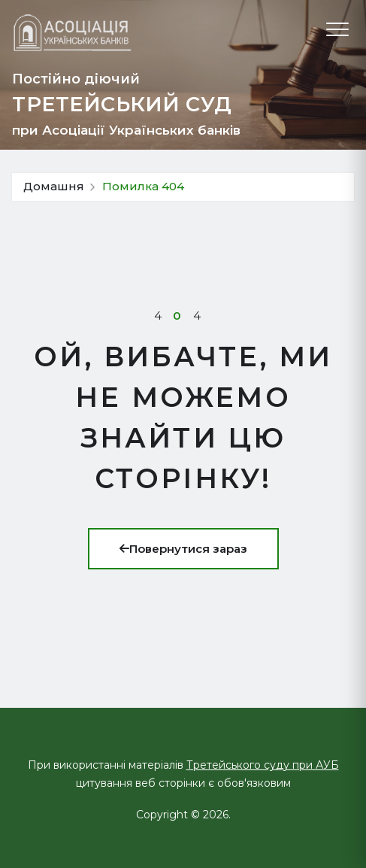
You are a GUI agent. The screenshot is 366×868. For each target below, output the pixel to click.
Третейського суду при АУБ (263, 765)
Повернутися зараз (183, 549)
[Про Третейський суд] (72, 33)
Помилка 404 (143, 186)
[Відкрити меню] (337, 29)
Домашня (54, 186)
